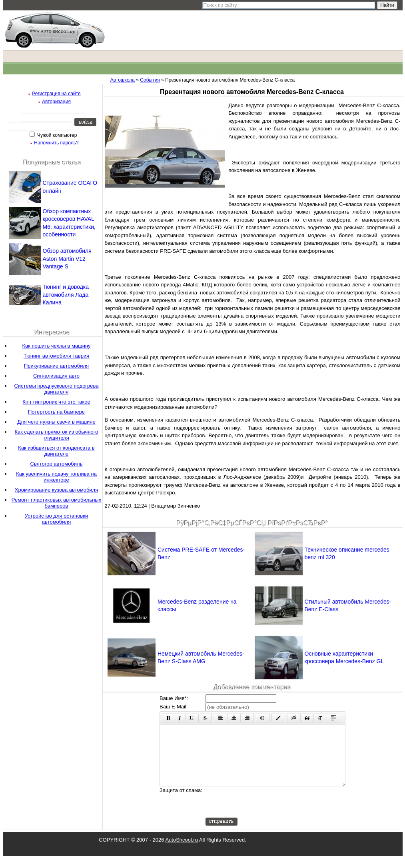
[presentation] (266, 814)
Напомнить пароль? (56, 143)
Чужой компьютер (57, 135)
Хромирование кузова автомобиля (56, 490)
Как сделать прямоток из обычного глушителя (57, 435)
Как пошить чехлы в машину (56, 346)
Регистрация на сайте (56, 94)
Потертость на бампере (56, 412)
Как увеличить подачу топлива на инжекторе (56, 477)
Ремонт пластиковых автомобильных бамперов (56, 503)
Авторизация (56, 102)
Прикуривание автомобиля (56, 366)
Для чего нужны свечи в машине (56, 422)
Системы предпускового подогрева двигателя (56, 389)
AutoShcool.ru (182, 852)
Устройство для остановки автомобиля (56, 519)
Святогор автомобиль (57, 464)
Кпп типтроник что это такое (56, 402)
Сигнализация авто (56, 376)
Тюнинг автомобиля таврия (57, 356)
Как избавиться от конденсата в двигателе (56, 451)
